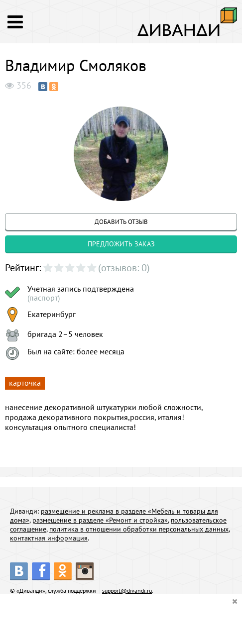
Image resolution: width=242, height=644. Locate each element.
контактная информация (49, 538)
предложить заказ (121, 244)
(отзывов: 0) (124, 268)
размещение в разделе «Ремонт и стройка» (100, 520)
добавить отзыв (121, 222)
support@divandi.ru (127, 590)
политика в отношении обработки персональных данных (139, 529)
